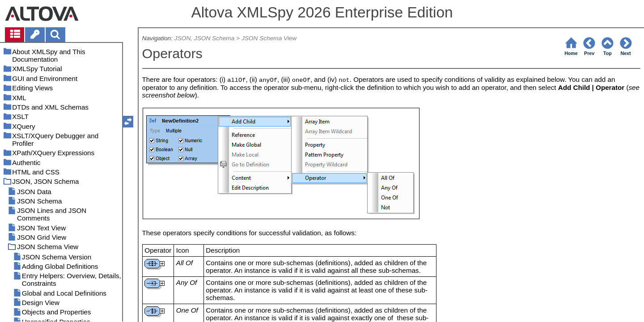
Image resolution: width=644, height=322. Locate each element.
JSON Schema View (269, 38)
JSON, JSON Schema (204, 38)
